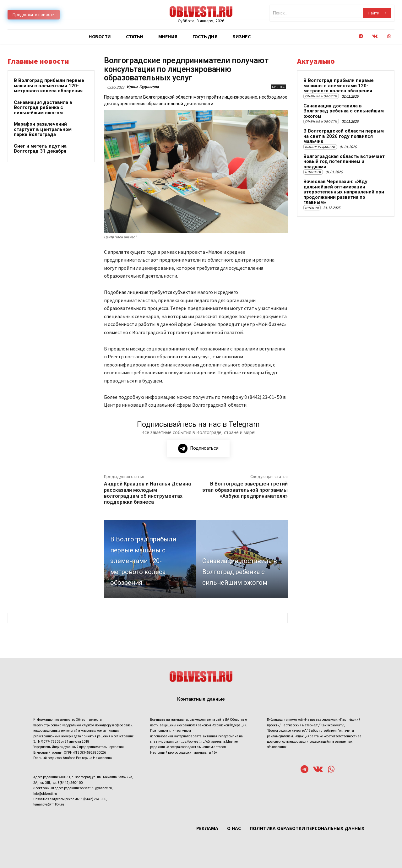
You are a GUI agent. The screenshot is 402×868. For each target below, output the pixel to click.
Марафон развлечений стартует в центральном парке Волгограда (43, 129)
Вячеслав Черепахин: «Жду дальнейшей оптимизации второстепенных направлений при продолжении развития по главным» (344, 192)
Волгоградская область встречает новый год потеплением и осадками (344, 162)
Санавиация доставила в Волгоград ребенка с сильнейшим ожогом (43, 108)
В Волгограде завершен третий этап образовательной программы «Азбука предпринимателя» (245, 490)
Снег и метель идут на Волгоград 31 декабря (40, 149)
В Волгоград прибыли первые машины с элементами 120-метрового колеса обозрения (49, 86)
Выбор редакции (320, 147)
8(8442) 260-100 (70, 783)
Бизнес (278, 87)
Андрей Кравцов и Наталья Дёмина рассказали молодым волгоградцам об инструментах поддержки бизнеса (147, 493)
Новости (313, 172)
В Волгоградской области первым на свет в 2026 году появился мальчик (344, 136)
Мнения (312, 208)
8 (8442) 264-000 (93, 799)
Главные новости (321, 96)
